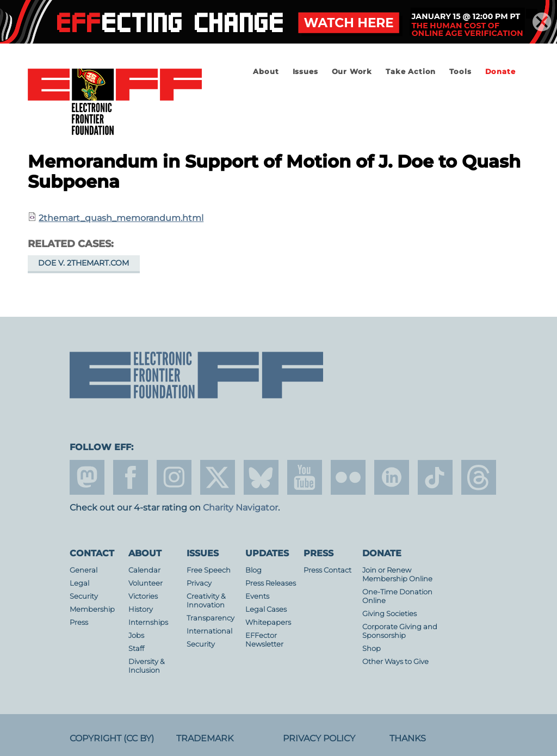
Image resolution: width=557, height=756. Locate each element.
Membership (92, 609)
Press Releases (271, 583)
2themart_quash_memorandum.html (121, 218)
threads (479, 477)
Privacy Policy (319, 738)
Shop (372, 649)
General (83, 570)
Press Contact (327, 570)
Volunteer (146, 583)
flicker (348, 477)
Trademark (205, 738)
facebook (131, 477)
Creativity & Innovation (206, 601)
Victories (143, 596)
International (209, 631)
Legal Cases (266, 609)
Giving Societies (389, 614)
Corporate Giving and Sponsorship (400, 631)
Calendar (144, 570)
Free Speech (209, 570)
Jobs (136, 635)
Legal (79, 583)
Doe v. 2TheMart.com (83, 263)
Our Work (352, 72)
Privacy (199, 583)
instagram (174, 477)
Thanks (408, 738)
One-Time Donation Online (397, 596)
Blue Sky (261, 477)
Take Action (411, 72)
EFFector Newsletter (264, 640)
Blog (253, 570)
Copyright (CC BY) (112, 738)
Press (79, 622)
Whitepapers (268, 622)
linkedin (392, 477)
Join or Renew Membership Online (397, 574)
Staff (136, 649)
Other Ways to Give (395, 662)
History (141, 609)
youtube (305, 477)
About (266, 72)
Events (257, 596)
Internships (148, 622)
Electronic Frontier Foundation (115, 102)
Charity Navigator (240, 508)
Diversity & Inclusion (147, 666)
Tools (460, 72)
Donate (500, 72)
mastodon (87, 477)
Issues (305, 72)
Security (84, 596)
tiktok (435, 477)
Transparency (211, 618)
